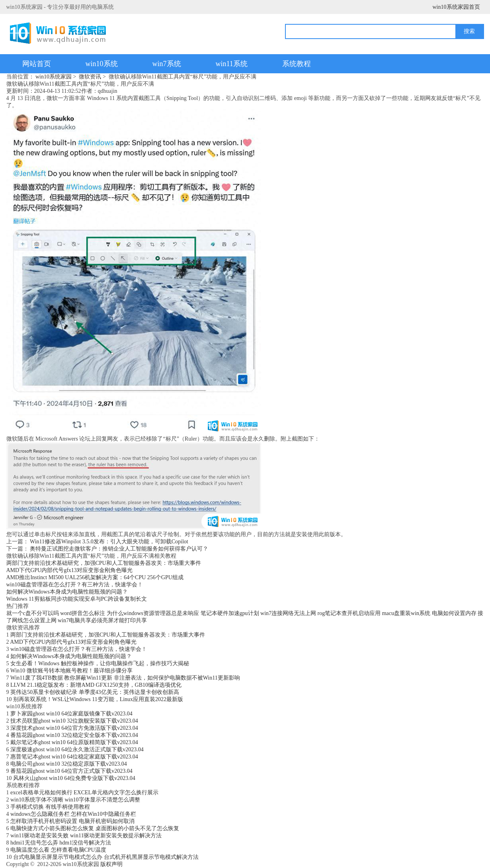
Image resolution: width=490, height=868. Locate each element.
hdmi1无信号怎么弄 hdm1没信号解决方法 (61, 843)
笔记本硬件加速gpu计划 (230, 613)
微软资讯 (90, 77)
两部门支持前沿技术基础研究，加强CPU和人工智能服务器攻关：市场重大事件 (104, 563)
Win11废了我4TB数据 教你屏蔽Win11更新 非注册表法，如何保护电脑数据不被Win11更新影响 (125, 678)
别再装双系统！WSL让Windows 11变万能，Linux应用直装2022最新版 (98, 699)
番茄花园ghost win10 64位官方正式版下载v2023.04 (71, 771)
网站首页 (37, 64)
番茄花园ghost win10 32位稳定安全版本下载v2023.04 (74, 735)
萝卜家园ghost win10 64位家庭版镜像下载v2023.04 (71, 714)
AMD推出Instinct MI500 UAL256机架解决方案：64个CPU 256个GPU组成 (95, 577)
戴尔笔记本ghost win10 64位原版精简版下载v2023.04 (74, 742)
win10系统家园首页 (456, 7)
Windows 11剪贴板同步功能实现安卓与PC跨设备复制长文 (77, 599)
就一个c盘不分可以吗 (33, 613)
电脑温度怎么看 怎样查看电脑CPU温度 (58, 850)
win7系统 (167, 64)
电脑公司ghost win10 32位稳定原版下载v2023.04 (69, 764)
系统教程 (297, 64)
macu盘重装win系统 (406, 613)
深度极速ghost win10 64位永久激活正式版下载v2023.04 (77, 749)
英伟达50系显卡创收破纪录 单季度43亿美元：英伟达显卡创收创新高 (95, 692)
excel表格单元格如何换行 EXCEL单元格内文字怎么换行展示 (84, 793)
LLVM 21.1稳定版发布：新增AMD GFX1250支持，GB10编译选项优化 (96, 685)
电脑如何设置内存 (454, 613)
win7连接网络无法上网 (288, 613)
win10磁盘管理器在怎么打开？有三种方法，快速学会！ (75, 585)
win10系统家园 (54, 77)
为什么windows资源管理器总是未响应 (153, 613)
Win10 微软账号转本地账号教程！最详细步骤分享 (71, 671)
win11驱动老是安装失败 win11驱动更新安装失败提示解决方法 (86, 836)
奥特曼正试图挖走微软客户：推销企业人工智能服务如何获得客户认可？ (119, 549)
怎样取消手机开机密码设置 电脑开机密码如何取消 (72, 821)
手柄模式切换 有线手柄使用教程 (50, 807)
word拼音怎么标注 (83, 613)
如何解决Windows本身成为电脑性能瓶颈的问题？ (67, 592)
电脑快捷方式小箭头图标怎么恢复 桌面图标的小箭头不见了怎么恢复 (95, 828)
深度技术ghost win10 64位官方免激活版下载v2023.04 (74, 728)
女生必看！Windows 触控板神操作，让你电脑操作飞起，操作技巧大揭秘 (100, 663)
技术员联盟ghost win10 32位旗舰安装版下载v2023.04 (74, 721)
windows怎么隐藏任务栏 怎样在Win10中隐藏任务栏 (73, 814)
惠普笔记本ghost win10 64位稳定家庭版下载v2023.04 (74, 757)
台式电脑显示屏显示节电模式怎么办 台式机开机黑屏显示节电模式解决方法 (106, 857)
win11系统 (232, 64)
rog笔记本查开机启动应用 (349, 613)
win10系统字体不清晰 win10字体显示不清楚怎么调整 (75, 800)
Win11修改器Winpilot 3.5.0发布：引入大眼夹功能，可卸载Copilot (109, 542)
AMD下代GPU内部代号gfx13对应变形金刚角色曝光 (69, 570)
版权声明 (111, 864)
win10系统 (102, 64)
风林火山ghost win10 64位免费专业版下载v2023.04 (74, 778)
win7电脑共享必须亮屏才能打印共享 (102, 620)
